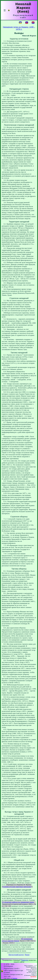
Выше (27, 955)
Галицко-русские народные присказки (17, 887)
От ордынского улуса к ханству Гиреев (17, 940)
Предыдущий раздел (16, 955)
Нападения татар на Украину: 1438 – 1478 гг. (19, 28)
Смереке (15, 978)
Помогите (25, 960)
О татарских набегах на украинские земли (18, 902)
